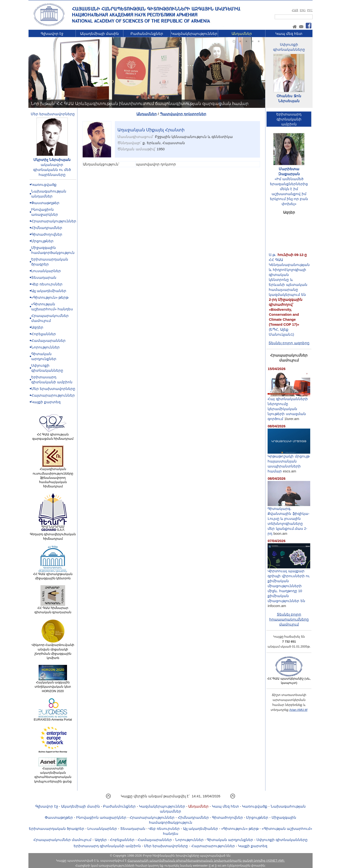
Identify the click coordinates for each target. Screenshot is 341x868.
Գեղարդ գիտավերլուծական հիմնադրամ (53, 535)
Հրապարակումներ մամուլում (62, 840)
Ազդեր (37, 327)
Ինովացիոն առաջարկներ (101, 817)
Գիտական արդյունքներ (230, 840)
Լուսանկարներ (46, 271)
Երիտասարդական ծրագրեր (57, 829)
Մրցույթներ (42, 241)
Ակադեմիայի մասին (99, 34)
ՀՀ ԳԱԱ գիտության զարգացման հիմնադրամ (53, 435)
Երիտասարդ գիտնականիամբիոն (289, 119)
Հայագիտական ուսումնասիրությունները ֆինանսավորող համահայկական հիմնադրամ (53, 476)
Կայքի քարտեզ (46, 402)
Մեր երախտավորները (53, 114)
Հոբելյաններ (44, 334)
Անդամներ (242, 34)
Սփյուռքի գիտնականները (282, 840)
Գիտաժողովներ (47, 234)
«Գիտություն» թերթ (50, 297)
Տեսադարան (44, 277)
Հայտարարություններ (53, 395)
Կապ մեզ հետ (289, 34)
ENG (303, 10)
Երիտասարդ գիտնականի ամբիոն (107, 846)
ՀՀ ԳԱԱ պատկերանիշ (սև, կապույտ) (289, 679)
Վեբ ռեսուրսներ (47, 284)
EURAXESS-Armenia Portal (53, 718)
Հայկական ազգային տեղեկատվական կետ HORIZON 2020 (53, 685)
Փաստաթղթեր (45, 203)
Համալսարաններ (48, 340)
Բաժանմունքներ (147, 34)
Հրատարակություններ (54, 221)
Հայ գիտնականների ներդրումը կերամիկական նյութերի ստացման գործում (289, 407)
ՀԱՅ (295, 10)
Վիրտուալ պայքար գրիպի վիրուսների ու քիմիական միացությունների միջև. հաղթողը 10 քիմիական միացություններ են (289, 584)
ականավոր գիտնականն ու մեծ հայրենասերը (52, 170)
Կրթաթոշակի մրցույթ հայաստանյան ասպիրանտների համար (289, 462)
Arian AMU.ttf (298, 710)
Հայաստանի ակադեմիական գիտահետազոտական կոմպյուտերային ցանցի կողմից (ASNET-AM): (206, 861)
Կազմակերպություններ (194, 34)
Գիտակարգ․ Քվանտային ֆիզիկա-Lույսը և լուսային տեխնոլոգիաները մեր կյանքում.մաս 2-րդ (289, 519)
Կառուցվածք (44, 185)
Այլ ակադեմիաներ (49, 291)
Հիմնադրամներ (47, 228)
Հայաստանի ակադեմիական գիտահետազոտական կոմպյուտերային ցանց (53, 773)
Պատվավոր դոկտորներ (183, 114)
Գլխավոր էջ (52, 34)
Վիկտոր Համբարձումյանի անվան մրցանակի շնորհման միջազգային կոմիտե (53, 650)
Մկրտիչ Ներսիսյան (52, 160)
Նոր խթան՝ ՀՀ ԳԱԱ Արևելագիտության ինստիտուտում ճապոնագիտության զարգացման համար (140, 104)
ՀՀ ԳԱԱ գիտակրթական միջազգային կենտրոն (53, 575)
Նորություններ (45, 347)
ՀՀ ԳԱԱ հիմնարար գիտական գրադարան (53, 608)
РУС (310, 10)
